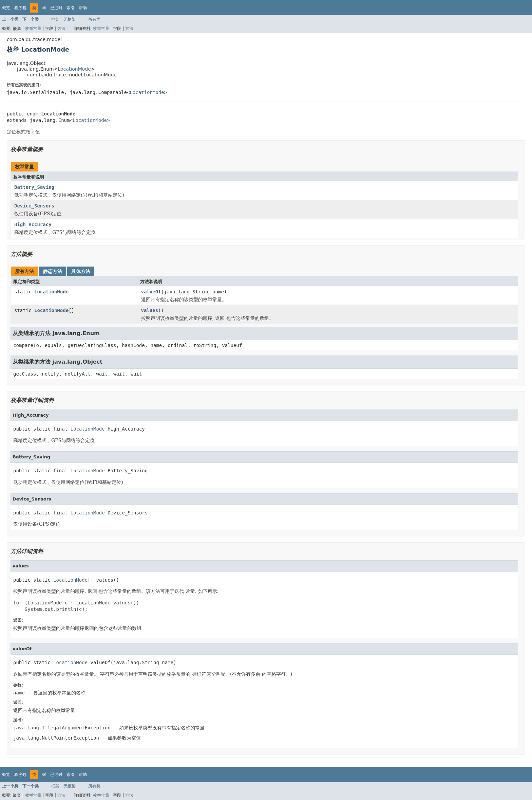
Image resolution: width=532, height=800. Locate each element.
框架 (55, 19)
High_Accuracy (33, 224)
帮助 (83, 8)
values (150, 310)
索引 (71, 8)
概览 (6, 8)
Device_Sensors (34, 206)
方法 (61, 29)
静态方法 (53, 271)
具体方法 (81, 271)
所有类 (94, 19)
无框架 (70, 19)
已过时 (56, 8)
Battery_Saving (34, 187)
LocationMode (74, 69)
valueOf (151, 292)
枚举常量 (33, 29)
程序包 (20, 8)
